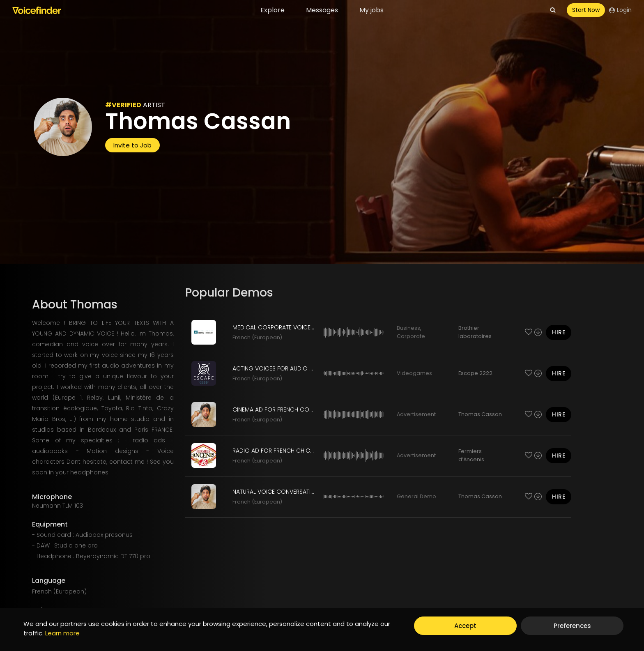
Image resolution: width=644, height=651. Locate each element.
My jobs (371, 10)
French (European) (257, 337)
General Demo (416, 496)
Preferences (572, 626)
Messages (322, 10)
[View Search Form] (553, 10)
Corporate (411, 336)
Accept (465, 626)
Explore (273, 10)
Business (408, 328)
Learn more (62, 633)
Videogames (414, 373)
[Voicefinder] (37, 10)
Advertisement (416, 414)
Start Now (586, 10)
